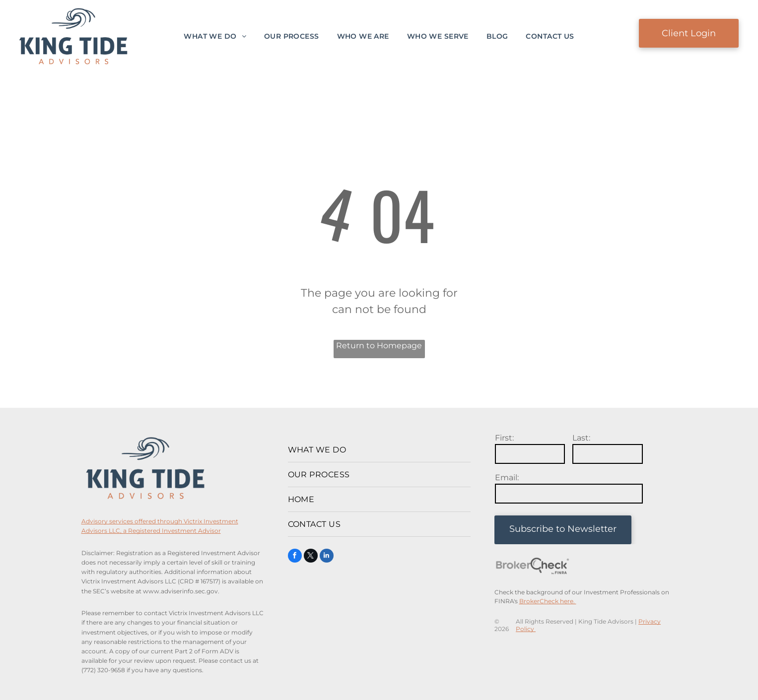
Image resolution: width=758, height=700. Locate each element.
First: (504, 438)
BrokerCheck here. (548, 601)
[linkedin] (327, 557)
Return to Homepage (379, 346)
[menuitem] (215, 36)
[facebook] (295, 557)
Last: (581, 438)
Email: (507, 477)
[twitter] (311, 557)
